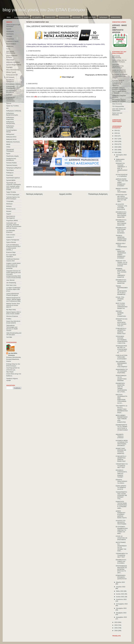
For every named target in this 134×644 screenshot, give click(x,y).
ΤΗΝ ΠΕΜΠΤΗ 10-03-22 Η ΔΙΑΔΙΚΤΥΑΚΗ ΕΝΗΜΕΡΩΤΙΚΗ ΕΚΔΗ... (122, 409)
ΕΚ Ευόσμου (10, 77)
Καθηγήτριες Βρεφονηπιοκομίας (12, 114)
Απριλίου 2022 (121, 587)
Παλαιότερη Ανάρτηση (98, 194)
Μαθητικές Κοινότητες (13, 142)
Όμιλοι (8, 154)
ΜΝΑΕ (8, 144)
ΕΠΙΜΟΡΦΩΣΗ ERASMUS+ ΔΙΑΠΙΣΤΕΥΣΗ (121, 577)
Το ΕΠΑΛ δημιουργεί (13, 195)
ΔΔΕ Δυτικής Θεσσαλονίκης (11, 52)
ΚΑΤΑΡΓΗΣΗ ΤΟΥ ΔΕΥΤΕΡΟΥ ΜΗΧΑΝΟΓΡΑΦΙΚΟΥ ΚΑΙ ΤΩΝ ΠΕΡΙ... (122, 198)
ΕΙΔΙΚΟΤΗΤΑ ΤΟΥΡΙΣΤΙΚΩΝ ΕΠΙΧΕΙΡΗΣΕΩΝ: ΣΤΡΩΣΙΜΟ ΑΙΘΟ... (121, 505)
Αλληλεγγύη (10, 31)
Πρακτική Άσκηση (12, 165)
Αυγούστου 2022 (121, 599)
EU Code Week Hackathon (11, 256)
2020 (116, 147)
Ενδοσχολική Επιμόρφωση (10, 87)
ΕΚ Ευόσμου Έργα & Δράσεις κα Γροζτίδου (119, 100)
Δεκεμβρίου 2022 (121, 617)
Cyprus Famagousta (13, 240)
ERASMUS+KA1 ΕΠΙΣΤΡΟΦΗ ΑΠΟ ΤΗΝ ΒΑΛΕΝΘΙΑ (121, 230)
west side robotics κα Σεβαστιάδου (119, 110)
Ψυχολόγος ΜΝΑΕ (12, 221)
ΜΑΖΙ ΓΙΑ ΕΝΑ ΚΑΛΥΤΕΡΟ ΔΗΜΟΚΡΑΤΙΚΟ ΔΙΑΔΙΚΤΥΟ (122, 306)
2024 (116, 625)
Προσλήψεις (10, 170)
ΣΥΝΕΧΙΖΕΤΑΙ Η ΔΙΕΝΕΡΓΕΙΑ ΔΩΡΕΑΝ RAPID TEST (121, 331)
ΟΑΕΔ (8, 147)
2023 (116, 622)
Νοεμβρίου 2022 (121, 613)
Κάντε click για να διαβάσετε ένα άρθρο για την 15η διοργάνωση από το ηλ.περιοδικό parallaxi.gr (61, 97)
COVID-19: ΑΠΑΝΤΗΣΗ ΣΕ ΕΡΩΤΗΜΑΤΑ (122, 538)
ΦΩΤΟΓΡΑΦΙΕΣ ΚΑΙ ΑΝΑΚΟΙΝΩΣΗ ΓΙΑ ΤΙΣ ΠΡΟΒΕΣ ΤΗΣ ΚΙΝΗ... (121, 547)
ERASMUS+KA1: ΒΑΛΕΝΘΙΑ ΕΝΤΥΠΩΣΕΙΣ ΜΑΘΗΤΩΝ (121, 222)
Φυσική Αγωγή (37, 187)
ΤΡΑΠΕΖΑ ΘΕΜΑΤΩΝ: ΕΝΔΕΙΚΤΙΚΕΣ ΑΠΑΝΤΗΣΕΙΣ (121, 238)
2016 (116, 136)
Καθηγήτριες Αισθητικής (14, 111)
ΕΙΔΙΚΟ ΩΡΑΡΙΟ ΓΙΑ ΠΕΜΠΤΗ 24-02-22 (121, 488)
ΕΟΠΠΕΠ (9, 95)
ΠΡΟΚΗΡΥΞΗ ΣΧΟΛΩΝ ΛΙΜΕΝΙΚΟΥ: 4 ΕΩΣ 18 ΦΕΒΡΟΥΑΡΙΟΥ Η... (122, 168)
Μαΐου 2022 (120, 591)
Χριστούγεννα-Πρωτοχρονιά (11, 217)
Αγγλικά (9, 29)
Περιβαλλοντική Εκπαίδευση (11, 159)
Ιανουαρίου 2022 (121, 155)
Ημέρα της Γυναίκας (13, 106)
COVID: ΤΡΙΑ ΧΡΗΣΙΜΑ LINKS (120, 299)
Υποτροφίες (10, 201)
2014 (116, 130)
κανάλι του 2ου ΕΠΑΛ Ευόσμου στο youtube (119, 71)
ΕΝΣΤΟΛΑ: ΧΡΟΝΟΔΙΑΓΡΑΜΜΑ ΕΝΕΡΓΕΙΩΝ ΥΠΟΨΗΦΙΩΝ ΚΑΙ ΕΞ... (122, 399)
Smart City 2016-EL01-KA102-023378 (13, 322)
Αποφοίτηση (10, 39)
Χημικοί (9, 214)
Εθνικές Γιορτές (11, 72)
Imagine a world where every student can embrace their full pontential (13, 266)
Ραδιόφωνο (10, 173)
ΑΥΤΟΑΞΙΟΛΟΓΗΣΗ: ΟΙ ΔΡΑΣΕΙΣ (122, 175)
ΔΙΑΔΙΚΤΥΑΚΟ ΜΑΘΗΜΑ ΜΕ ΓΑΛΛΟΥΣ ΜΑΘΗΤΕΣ (121, 451)
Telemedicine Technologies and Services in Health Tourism (12, 328)
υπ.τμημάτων (37, 17)
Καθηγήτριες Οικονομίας (10, 127)
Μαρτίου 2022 (120, 582)
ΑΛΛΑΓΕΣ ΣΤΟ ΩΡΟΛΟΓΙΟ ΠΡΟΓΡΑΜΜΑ (121, 522)
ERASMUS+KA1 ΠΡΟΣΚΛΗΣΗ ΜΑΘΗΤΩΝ (121, 282)
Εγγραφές (9, 67)
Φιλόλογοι (9, 204)
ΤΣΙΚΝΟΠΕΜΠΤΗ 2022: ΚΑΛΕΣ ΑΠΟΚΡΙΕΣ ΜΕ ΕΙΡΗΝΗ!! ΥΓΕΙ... (121, 495)
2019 (116, 144)
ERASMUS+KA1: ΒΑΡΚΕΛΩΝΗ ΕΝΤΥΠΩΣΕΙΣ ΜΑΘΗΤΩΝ (121, 215)
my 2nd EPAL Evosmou (13, 354)
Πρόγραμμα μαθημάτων (14, 168)
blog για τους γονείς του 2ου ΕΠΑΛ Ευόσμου (44, 10)
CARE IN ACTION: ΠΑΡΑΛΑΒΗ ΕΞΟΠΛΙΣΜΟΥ (122, 357)
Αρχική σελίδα (65, 194)
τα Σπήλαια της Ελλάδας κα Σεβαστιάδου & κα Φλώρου (120, 76)
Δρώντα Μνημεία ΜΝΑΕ (14, 65)
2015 (116, 133)
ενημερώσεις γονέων (21, 17)
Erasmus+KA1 (64, 17)
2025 (116, 628)
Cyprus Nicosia (11, 242)
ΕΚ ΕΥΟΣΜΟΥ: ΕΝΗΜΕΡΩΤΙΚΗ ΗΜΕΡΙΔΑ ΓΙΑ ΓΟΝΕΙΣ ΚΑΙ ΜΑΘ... (122, 530)
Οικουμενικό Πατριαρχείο (10, 150)
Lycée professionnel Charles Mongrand (13, 294)
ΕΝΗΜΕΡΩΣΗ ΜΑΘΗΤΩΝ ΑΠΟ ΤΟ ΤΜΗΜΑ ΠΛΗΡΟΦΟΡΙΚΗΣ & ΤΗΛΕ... (121, 388)
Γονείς (8, 49)
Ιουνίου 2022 (120, 594)
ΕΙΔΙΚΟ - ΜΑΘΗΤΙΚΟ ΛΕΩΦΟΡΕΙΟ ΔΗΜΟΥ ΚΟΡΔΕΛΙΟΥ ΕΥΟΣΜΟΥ (121, 254)
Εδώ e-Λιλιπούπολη (13, 70)
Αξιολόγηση (10, 34)
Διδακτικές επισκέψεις (13, 62)
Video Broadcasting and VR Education (14, 334)
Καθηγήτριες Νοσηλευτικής (11, 123)
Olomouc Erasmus (12, 316)
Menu (9, 17)
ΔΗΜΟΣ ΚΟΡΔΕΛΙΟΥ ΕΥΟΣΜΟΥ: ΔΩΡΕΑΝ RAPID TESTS (121, 514)
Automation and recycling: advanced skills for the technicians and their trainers (14, 226)
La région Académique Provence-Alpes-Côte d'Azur (13, 289)
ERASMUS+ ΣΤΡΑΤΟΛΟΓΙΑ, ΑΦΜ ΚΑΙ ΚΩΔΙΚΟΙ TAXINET (121, 474)
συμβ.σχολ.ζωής (90, 17)
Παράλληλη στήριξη (12, 156)
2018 (116, 141)
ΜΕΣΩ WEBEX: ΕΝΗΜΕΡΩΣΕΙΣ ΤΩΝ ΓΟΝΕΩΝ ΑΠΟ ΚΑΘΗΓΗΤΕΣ (122, 419)
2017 (116, 139)
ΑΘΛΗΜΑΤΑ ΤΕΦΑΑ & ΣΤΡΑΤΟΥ (120, 436)
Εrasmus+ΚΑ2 (50, 17)
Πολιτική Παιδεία (11, 163)
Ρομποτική (10, 175)
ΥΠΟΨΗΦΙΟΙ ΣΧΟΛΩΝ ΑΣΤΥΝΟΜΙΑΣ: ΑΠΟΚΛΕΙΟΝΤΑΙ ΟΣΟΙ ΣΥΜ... (122, 340)
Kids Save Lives (11, 285)
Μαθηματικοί (10, 134)
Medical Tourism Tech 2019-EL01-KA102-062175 (13, 305)
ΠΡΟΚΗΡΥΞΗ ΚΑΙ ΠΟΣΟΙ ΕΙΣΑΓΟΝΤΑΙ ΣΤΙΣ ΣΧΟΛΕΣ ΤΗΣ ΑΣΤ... (122, 322)
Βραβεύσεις (10, 46)
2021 (116, 150)
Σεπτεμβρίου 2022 (122, 604)
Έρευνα (9, 103)
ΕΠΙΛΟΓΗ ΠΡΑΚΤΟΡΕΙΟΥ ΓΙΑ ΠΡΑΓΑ (122, 481)
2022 (116, 152)
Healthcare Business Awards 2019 (13, 260)
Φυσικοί (9, 211)
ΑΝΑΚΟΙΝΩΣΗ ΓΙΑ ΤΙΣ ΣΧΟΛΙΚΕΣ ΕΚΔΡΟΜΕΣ (122, 371)
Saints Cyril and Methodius (117, 114)
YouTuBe (9, 337)
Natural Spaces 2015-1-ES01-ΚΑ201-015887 (14, 313)
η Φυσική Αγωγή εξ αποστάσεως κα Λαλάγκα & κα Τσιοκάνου (118, 83)
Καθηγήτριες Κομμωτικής (10, 118)
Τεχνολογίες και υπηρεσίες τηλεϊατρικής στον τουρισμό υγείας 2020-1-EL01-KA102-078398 (14, 186)
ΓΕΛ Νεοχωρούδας (118, 106)
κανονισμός (77, 17)
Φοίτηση (9, 206)
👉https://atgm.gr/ (67, 77)
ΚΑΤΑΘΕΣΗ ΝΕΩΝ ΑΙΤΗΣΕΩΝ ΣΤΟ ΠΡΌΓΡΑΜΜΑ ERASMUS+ (122, 443)
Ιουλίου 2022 (120, 597)
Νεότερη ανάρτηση (34, 194)
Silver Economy (117, 104)
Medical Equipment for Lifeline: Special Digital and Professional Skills (13, 299)
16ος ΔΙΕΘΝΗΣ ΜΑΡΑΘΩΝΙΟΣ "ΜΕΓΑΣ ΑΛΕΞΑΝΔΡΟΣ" (122, 364)
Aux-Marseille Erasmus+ (11, 231)
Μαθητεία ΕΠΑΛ (11, 137)
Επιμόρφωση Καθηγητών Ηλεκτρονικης (10, 99)
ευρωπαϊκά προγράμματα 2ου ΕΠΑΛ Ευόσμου (118, 66)
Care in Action (11, 235)
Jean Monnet (10, 280)
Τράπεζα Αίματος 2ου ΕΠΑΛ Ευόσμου (13, 198)
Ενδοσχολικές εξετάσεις (14, 84)
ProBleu (9, 319)
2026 (116, 631)
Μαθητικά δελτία (11, 139)
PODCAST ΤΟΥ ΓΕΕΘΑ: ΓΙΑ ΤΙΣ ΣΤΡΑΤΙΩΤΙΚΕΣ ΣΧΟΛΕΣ (122, 263)
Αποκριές (9, 36)
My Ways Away (11, 310)
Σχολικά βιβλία (11, 180)
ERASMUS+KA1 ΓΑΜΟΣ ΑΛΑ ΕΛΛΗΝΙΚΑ (121, 561)
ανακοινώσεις (116, 17)
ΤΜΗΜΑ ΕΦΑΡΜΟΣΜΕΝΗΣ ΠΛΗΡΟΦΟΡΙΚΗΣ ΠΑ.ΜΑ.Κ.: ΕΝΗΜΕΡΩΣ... (122, 290)
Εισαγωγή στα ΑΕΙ (12, 75)
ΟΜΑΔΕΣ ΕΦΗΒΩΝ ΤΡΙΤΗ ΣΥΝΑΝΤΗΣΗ (121, 314)
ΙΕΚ (7, 108)
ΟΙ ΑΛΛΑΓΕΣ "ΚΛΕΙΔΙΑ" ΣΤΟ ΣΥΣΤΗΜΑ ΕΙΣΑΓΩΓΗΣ (121, 207)
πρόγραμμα (103, 17)
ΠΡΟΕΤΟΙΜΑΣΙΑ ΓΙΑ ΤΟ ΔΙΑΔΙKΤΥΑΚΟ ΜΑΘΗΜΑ (121, 378)
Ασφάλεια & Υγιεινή (12, 41)
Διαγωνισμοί (10, 60)
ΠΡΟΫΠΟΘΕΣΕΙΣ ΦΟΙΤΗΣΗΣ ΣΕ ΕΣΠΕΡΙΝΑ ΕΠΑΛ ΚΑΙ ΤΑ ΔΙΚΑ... (121, 569)
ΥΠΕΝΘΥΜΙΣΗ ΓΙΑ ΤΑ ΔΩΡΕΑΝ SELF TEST (122, 466)
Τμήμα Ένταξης (11, 192)
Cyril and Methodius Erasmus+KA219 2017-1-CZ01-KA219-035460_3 (14, 247)
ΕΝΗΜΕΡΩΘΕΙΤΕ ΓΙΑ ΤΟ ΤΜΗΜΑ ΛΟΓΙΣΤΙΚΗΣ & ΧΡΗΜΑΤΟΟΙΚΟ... (122, 428)
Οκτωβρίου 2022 (121, 608)
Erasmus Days (11, 252)
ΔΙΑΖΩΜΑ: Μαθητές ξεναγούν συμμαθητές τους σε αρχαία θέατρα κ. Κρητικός (119, 90)
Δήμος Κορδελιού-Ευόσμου (12, 56)
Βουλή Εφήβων (11, 44)
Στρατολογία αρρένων (13, 178)
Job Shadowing (11, 283)
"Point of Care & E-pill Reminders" (13, 25)
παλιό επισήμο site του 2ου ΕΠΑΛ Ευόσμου (119, 61)
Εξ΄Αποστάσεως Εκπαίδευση (11, 91)
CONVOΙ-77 (10, 237)
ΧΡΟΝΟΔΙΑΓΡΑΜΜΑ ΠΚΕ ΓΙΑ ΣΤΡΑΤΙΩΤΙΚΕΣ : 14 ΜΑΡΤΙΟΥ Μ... (121, 349)
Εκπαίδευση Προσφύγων (10, 81)
